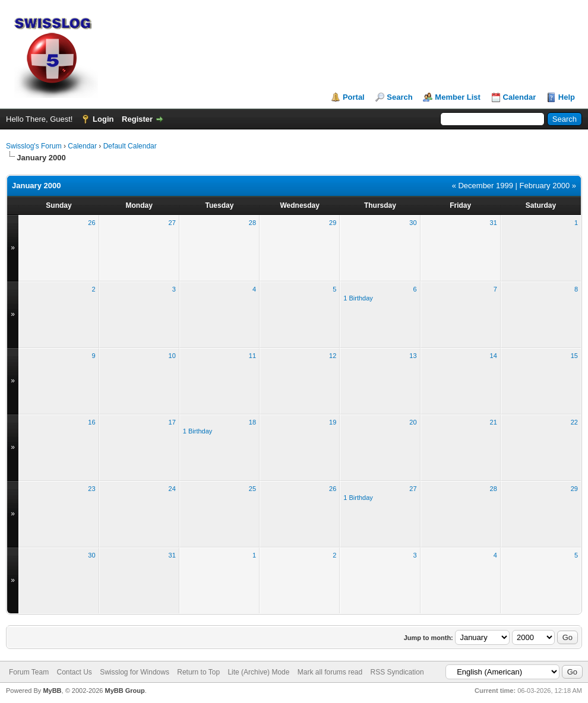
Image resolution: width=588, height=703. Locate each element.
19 (333, 422)
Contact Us (74, 672)
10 (172, 356)
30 (413, 223)
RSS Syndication (397, 672)
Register (137, 119)
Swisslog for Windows (135, 672)
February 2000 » (548, 186)
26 (91, 223)
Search (399, 97)
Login (103, 119)
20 (413, 422)
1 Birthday (358, 298)
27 (172, 223)
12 (333, 356)
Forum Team (29, 672)
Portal (354, 97)
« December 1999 (483, 186)
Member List (458, 97)
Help (567, 97)
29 (333, 223)
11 (252, 356)
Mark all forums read (330, 672)
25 (252, 489)
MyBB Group (124, 691)
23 (91, 489)
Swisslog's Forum (34, 146)
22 (574, 422)
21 (494, 422)
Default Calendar (130, 146)
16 (91, 422)
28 (252, 223)
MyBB (52, 691)
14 (494, 356)
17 (172, 422)
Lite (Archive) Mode (258, 672)
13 (413, 356)
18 (252, 422)
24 (172, 489)
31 (494, 223)
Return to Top (198, 672)
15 (574, 356)
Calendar (520, 97)
